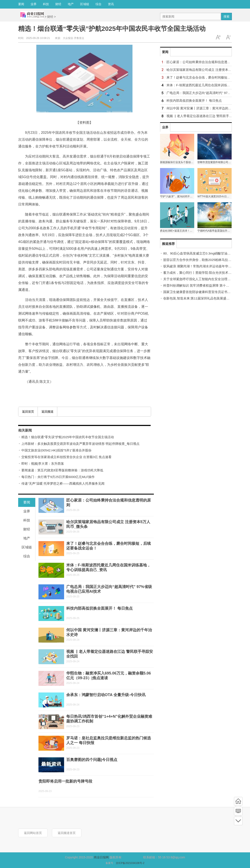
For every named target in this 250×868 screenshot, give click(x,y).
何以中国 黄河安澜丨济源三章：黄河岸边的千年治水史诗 (207, 108)
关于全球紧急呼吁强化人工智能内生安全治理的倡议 (200, 279)
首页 (238, 801)
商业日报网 (101, 857)
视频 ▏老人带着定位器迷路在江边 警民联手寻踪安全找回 (207, 116)
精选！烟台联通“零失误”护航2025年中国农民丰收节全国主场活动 (68, 437)
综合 (99, 4)
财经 (58, 4)
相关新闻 (25, 430)
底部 (238, 821)
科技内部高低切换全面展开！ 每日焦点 (99, 608)
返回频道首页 (67, 833)
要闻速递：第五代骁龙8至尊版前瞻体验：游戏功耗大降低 (62, 470)
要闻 (21, 4)
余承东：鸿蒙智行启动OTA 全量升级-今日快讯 (106, 695)
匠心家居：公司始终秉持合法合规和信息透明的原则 (203, 62)
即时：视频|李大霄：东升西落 (43, 464)
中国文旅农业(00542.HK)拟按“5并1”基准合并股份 (56, 450)
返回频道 (47, 412)
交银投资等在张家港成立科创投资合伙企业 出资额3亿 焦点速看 (66, 457)
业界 (34, 4)
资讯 (111, 4)
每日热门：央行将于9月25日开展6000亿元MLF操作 (58, 477)
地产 (71, 4)
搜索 (226, 16)
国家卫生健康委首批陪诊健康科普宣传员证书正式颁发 (202, 292)
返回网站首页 (33, 833)
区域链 (85, 4)
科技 (46, 4)
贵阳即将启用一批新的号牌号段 (65, 781)
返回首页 (28, 412)
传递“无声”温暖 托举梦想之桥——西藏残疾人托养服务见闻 (63, 483)
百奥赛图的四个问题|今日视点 (92, 760)
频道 (238, 811)
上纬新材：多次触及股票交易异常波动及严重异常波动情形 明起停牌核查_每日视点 (80, 444)
